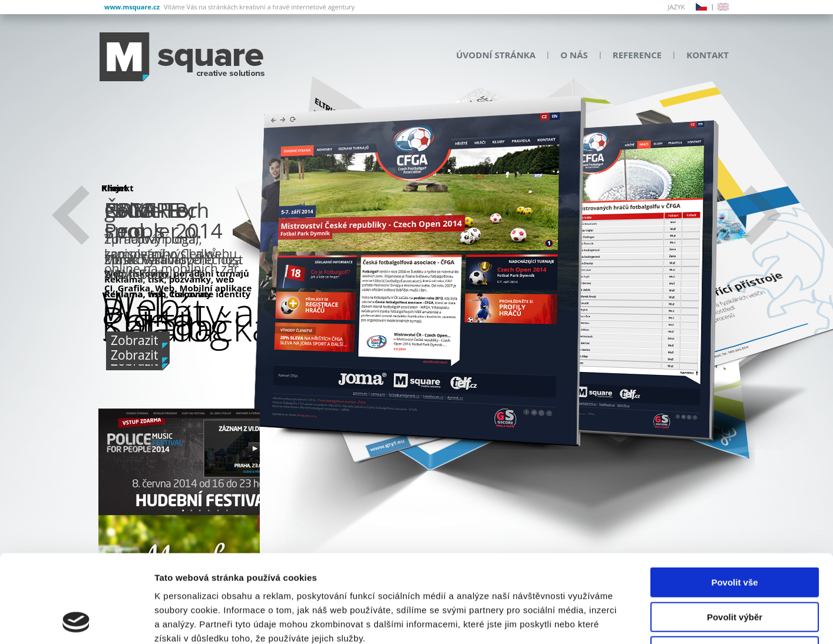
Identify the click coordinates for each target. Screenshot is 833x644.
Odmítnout (735, 569)
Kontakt (708, 55)
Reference (637, 55)
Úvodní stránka (496, 55)
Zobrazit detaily (623, 621)
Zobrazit (134, 355)
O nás (574, 55)
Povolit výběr (735, 535)
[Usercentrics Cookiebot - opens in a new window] (76, 621)
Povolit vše (734, 500)
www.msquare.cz (132, 7)
